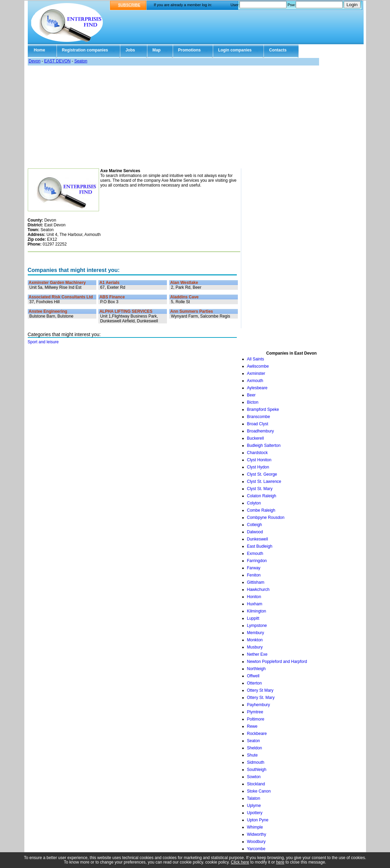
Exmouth (255, 554)
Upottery (255, 813)
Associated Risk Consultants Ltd (61, 297)
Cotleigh (255, 525)
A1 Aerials (109, 283)
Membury (256, 633)
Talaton (254, 798)
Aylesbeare (257, 388)
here (280, 862)
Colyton (254, 503)
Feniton (254, 575)
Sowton (254, 777)
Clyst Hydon (258, 467)
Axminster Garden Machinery (57, 283)
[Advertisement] (195, 117)
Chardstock (258, 453)
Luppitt (253, 618)
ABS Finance (112, 297)
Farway (254, 568)
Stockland (256, 784)
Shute (252, 755)
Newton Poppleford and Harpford (277, 662)
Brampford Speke (263, 409)
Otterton (254, 683)
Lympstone (257, 626)
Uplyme (254, 806)
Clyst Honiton (259, 460)
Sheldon (255, 748)
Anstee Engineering (48, 311)
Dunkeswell (258, 539)
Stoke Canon (259, 791)
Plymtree (255, 712)
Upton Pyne (258, 820)
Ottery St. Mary (261, 698)
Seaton (81, 61)
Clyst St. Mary (260, 489)
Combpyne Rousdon (266, 518)
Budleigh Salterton (264, 445)
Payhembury (259, 705)
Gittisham (256, 582)
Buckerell (255, 438)
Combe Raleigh (261, 510)
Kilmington (257, 611)
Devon (35, 61)
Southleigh (257, 770)
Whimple (255, 827)
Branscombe (259, 417)
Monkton (255, 640)
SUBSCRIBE (129, 5)
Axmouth (255, 381)
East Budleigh (260, 546)
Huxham (255, 604)
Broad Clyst (258, 424)
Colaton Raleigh (262, 496)
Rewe (252, 726)
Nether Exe (257, 654)
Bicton (253, 402)
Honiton (254, 597)
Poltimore (256, 719)
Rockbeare (257, 734)
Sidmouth (256, 762)
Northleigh (257, 669)
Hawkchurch (258, 590)
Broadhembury (261, 431)
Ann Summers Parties (192, 311)
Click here (240, 862)
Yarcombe (256, 849)
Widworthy (257, 834)
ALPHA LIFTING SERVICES (126, 311)
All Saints (256, 359)
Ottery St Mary (260, 690)
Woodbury (256, 842)
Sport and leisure (43, 342)
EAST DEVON (57, 61)
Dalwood (255, 532)
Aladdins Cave (185, 297)
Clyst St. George (262, 474)
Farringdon (257, 561)
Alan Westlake (184, 283)
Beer (251, 395)
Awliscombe (258, 366)
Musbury (255, 647)
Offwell (253, 676)
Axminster (256, 373)
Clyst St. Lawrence (264, 481)
